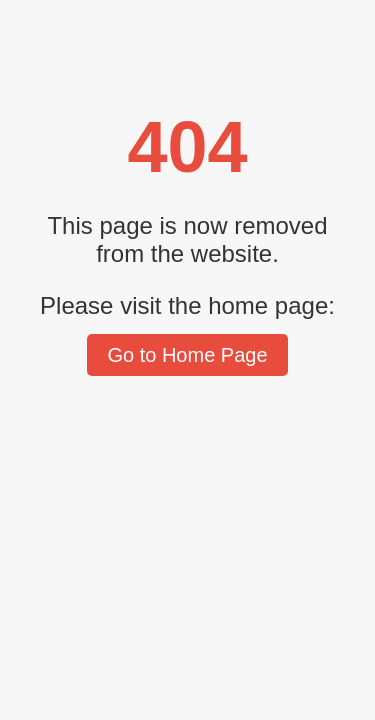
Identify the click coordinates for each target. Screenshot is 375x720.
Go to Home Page (187, 355)
